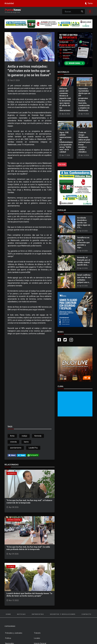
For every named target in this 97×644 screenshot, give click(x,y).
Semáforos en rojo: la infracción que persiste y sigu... (83, 242)
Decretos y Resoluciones (63, 614)
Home (8, 614)
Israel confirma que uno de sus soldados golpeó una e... (84, 279)
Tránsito (37, 633)
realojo (24, 436)
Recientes (12, 473)
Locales (11, 567)
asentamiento (16, 448)
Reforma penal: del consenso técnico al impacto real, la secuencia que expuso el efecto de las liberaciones (65, 99)
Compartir (33, 455)
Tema (90, 3)
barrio (26, 442)
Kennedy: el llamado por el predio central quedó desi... (84, 261)
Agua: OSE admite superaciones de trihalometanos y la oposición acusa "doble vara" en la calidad (66, 142)
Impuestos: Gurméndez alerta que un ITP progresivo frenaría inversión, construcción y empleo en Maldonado (84, 99)
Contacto (86, 614)
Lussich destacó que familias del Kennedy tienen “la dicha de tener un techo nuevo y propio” (29, 595)
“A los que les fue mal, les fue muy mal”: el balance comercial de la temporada (29, 502)
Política (8, 638)
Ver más (62, 164)
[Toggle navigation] (89, 11)
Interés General (14, 520)
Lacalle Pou (33, 448)
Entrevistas (38, 614)
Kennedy (38, 436)
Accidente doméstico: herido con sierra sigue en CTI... (84, 223)
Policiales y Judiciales (14, 633)
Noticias (21, 614)
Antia (12, 436)
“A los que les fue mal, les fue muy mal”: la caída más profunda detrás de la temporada (28, 548)
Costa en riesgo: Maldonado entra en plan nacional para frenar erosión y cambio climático (84, 142)
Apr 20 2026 (83, 231)
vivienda (13, 442)
